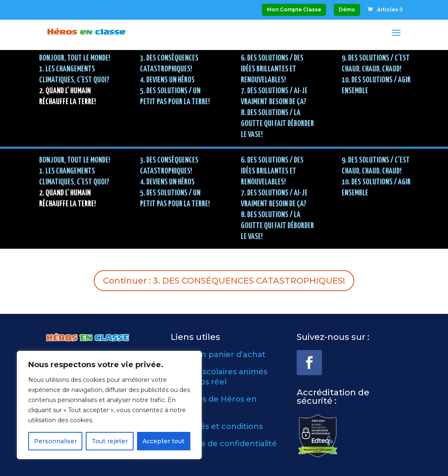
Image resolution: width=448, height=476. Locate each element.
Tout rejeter (110, 441)
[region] (109, 405)
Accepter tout (163, 441)
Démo (347, 9)
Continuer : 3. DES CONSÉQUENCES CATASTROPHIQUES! (224, 281)
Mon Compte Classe (294, 9)
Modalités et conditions (217, 426)
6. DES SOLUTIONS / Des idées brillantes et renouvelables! (272, 69)
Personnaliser (55, 441)
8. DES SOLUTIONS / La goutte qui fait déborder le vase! (277, 124)
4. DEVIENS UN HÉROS (167, 80)
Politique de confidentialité (224, 444)
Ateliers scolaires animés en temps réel (219, 377)
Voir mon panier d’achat (218, 355)
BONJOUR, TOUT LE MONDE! (75, 58)
